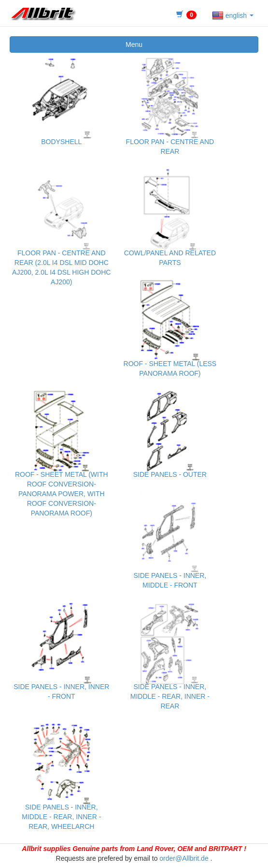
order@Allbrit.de (184, 858)
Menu (134, 44)
